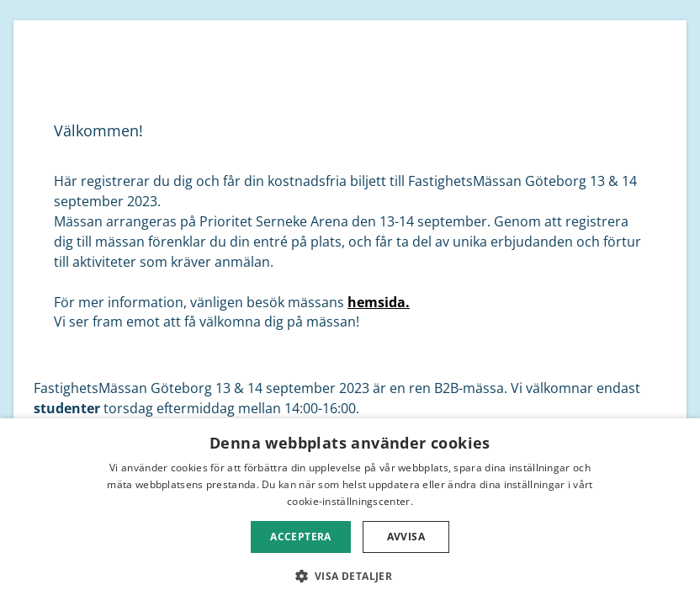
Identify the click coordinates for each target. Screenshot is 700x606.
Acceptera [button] (301, 537)
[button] (350, 576)
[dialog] (350, 512)
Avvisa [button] (406, 537)
